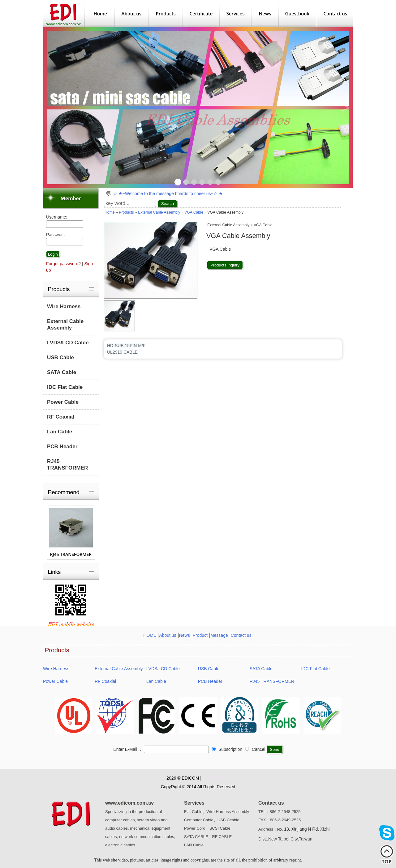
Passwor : (56, 235)
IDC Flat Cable (65, 387)
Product (200, 635)
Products (126, 212)
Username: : (58, 217)
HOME (150, 635)
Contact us (241, 635)
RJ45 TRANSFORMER (67, 465)
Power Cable (63, 402)
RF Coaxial (61, 417)
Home (110, 212)
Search (168, 204)
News (185, 635)
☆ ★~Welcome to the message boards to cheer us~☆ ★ (168, 194)
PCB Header (62, 447)
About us (168, 635)
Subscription (227, 749)
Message (219, 635)
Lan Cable (60, 432)
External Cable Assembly (65, 325)
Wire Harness (64, 306)
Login (53, 254)
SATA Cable (62, 372)
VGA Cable (194, 212)
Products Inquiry (225, 265)
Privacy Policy (216, 778)
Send (274, 749)
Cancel (255, 749)
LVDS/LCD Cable (68, 343)
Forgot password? (63, 264)
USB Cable (60, 357)
